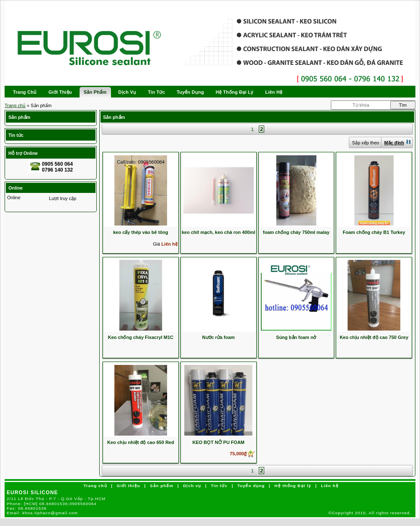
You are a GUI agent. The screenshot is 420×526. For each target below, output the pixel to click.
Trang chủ (15, 105)
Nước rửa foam (219, 337)
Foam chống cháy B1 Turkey (374, 232)
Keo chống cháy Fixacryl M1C (141, 337)
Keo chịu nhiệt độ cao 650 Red (141, 442)
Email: (42, 513)
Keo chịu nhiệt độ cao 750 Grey (374, 337)
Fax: (27, 508)
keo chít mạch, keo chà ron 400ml (218, 232)
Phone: (52, 504)
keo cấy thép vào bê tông (140, 232)
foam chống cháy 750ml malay (296, 232)
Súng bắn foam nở (296, 337)
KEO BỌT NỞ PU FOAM (218, 442)
